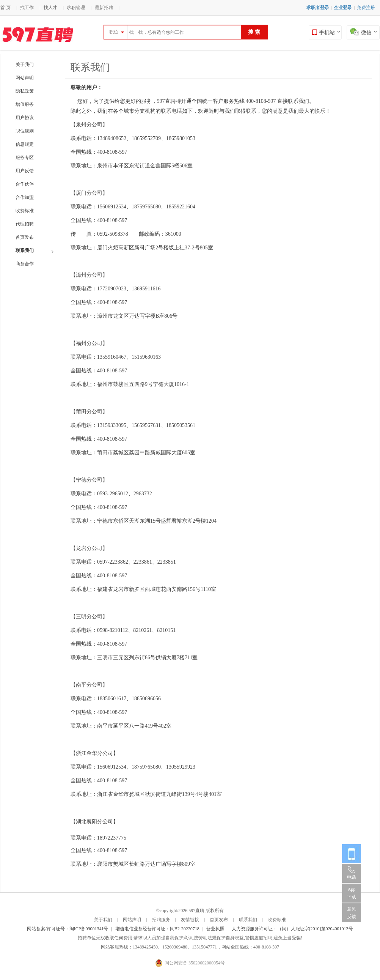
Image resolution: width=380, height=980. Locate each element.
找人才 (50, 8)
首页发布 (25, 237)
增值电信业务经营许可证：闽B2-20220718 (157, 929)
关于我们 (25, 65)
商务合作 (25, 264)
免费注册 (366, 8)
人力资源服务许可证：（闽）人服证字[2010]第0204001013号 (292, 929)
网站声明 (25, 78)
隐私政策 (25, 91)
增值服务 (25, 104)
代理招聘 (25, 224)
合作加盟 (25, 197)
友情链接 (190, 920)
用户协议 (25, 118)
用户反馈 (25, 171)
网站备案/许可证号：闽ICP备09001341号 (68, 929)
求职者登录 (318, 8)
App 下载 (352, 893)
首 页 (5, 8)
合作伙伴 (25, 184)
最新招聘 (104, 8)
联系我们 (35, 251)
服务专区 (25, 158)
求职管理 (76, 8)
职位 (114, 32)
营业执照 (215, 929)
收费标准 (25, 211)
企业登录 (343, 8)
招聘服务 (161, 920)
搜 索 (254, 32)
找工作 (27, 8)
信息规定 (25, 144)
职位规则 (25, 131)
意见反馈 (352, 913)
